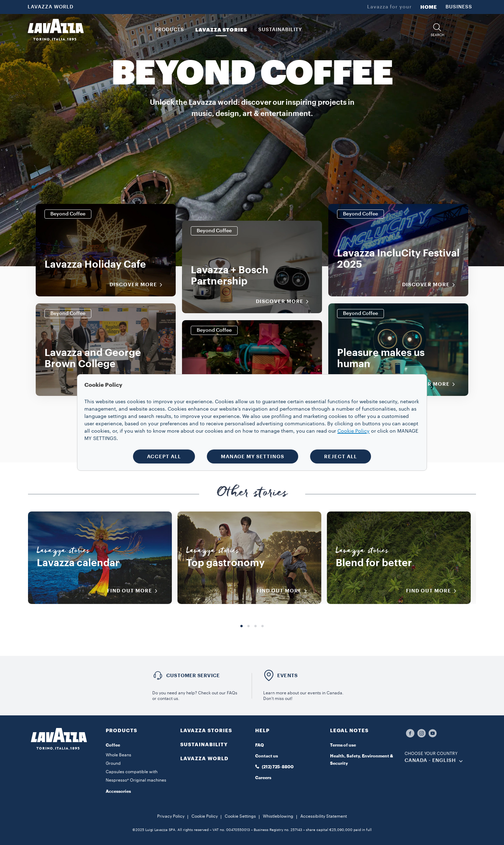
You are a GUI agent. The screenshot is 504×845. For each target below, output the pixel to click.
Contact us (267, 756)
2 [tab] (248, 626)
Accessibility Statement (324, 816)
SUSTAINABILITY (204, 744)
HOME (429, 7)
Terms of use (343, 745)
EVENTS (287, 675)
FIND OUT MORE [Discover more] (135, 591)
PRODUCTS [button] (169, 30)
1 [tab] (241, 626)
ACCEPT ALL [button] (164, 456)
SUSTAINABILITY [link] (280, 30)
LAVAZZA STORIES (206, 730)
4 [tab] (262, 626)
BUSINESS (459, 7)
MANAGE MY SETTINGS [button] (253, 456)
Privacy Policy (171, 816)
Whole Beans (118, 755)
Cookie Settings (240, 816)
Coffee (113, 745)
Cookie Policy (205, 816)
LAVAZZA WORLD (51, 7)
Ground (113, 763)
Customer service (193, 675)
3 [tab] (255, 626)
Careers (263, 778)
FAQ (260, 745)
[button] (437, 30)
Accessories (118, 791)
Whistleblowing (278, 816)
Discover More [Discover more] (138, 285)
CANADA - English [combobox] (430, 761)
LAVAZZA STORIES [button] (221, 30)
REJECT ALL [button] (341, 456)
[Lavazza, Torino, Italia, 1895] (56, 30)
